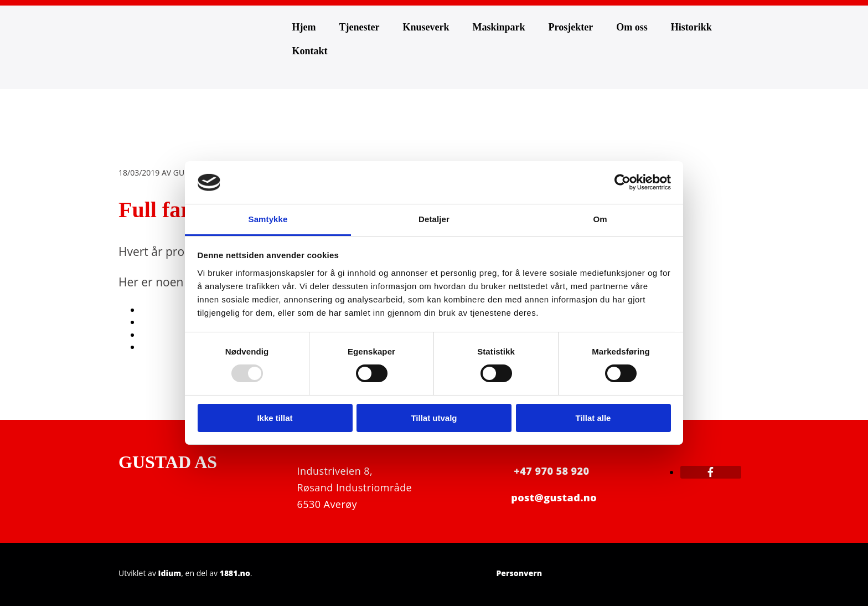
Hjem (304, 27)
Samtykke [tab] (268, 219)
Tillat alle (593, 418)
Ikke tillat (275, 418)
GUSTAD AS (168, 462)
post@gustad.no (554, 497)
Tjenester (359, 27)
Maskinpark (498, 27)
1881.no (235, 573)
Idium (170, 573)
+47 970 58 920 (551, 471)
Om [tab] (600, 219)
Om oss (632, 27)
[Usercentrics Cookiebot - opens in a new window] (622, 182)
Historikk (691, 27)
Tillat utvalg (434, 418)
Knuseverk (426, 27)
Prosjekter (571, 27)
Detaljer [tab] (434, 219)
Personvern (519, 573)
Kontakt (310, 51)
